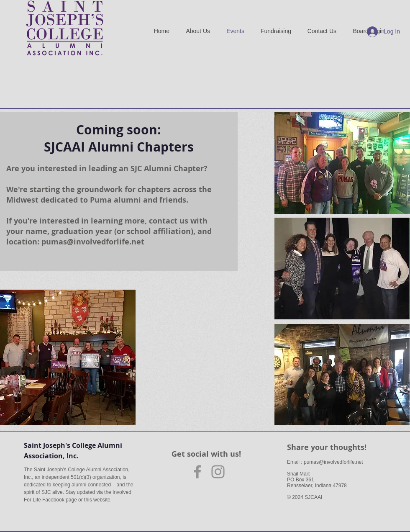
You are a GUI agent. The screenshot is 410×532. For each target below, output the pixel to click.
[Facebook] (197, 472)
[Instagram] (218, 472)
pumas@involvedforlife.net (93, 242)
